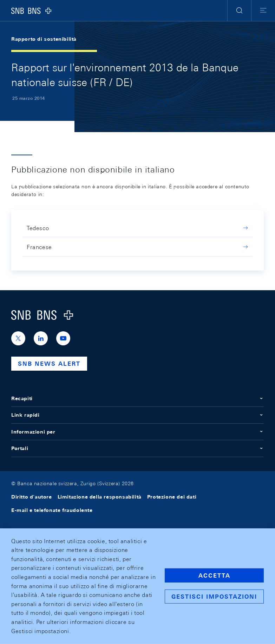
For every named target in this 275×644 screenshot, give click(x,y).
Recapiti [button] (137, 398)
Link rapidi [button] (137, 415)
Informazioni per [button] (137, 432)
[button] (239, 11)
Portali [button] (137, 448)
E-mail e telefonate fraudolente (52, 510)
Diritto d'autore (32, 497)
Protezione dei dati (172, 497)
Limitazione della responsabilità (100, 497)
